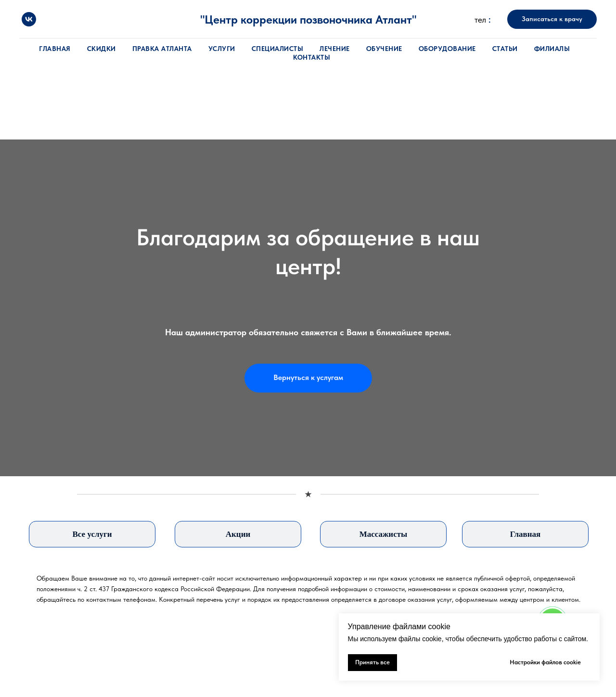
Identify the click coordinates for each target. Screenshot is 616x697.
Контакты (312, 57)
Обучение (384, 49)
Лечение (335, 49)
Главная (55, 49)
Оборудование (447, 49)
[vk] (29, 19)
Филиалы (552, 49)
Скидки (102, 49)
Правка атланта (162, 49)
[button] (552, 19)
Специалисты (278, 49)
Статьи (505, 49)
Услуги (222, 49)
